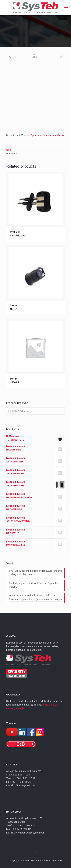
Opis (9, 150)
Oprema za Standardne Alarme (47, 135)
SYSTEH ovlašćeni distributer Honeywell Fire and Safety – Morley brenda (35, 573)
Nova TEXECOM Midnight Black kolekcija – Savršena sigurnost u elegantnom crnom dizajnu (35, 597)
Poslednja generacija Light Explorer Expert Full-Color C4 (34, 585)
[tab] (35, 150)
